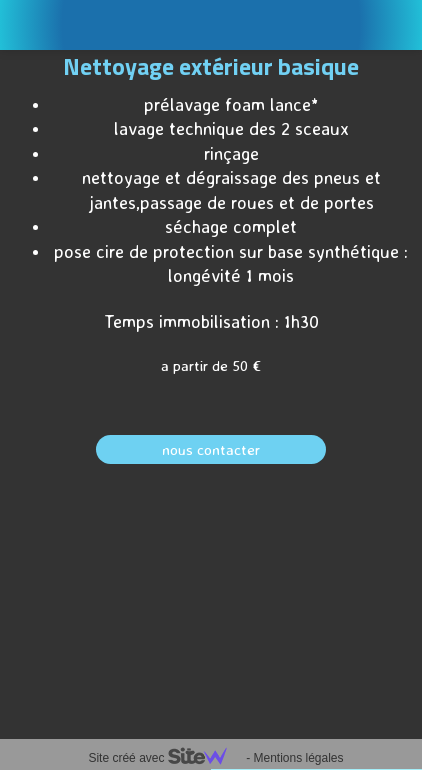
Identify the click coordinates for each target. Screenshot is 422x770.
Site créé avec (165, 758)
